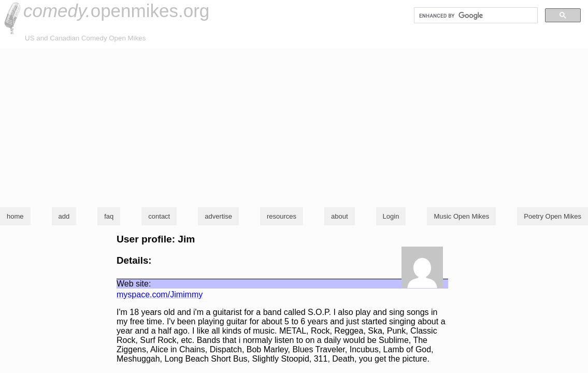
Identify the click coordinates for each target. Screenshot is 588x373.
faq (109, 216)
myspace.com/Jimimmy (160, 295)
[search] (475, 16)
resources (282, 216)
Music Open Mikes (461, 216)
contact (159, 216)
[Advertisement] (294, 126)
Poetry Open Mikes (553, 216)
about (340, 216)
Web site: (134, 284)
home (15, 216)
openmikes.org (116, 11)
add (64, 216)
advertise (218, 216)
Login (391, 216)
